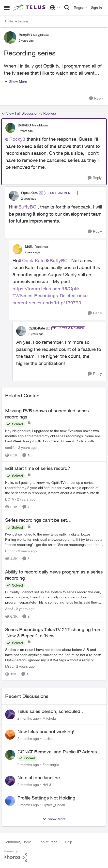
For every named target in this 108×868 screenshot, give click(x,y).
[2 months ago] (28, 718)
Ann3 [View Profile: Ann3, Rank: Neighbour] (9, 609)
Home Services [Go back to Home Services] (16, 21)
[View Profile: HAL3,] (10, 781)
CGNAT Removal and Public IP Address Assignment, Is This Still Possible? (58, 752)
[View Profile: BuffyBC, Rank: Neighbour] (10, 37)
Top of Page (48, 842)
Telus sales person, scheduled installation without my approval (50, 712)
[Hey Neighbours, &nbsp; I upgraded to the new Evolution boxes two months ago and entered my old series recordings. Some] (54, 436)
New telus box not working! (46, 731)
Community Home (18, 842)
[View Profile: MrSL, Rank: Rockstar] (17, 249)
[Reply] (96, 98)
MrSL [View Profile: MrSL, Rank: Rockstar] (29, 247)
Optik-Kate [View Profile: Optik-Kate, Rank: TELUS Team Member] (29, 193)
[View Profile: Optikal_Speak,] (10, 801)
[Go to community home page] (30, 8)
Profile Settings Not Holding (46, 798)
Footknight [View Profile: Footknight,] (51, 764)
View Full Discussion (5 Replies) (29, 113)
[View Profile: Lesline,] (10, 735)
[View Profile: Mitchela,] (10, 714)
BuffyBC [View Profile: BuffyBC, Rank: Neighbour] (25, 35)
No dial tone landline (39, 778)
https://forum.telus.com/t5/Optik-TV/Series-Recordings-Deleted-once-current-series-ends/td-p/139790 (51, 296)
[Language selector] (55, 8)
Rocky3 (17, 139)
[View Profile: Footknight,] (10, 755)
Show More (15, 81)
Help (69, 842)
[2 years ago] (27, 447)
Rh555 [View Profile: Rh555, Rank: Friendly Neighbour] (10, 551)
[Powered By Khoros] (54, 856)
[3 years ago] (27, 551)
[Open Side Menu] (7, 8)
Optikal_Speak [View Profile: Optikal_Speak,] (54, 805)
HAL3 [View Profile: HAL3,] (47, 785)
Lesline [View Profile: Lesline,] (48, 738)
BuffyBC (27, 207)
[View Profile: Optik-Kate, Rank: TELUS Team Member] (14, 196)
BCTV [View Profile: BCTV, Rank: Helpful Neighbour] (10, 499)
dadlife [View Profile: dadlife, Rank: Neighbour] (10, 447)
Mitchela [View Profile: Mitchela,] (49, 718)
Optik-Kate (33, 260)
